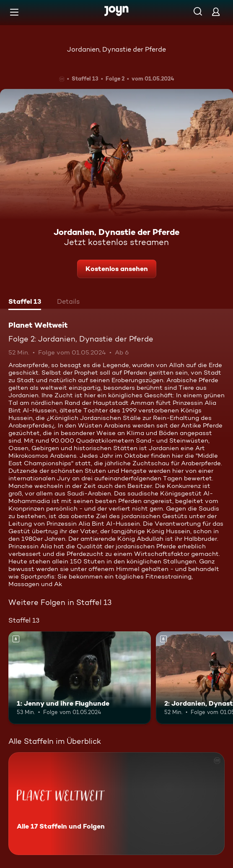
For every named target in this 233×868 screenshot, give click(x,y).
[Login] (216, 12)
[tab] (25, 302)
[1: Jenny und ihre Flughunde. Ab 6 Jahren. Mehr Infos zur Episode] (80, 678)
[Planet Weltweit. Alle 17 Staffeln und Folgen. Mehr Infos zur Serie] (116, 804)
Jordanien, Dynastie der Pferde (116, 49)
